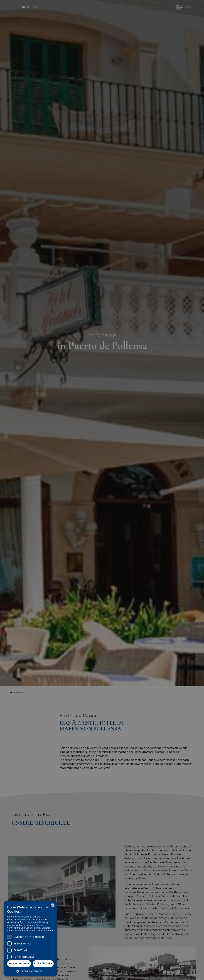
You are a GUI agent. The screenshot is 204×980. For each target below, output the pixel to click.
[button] (30, 971)
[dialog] (30, 939)
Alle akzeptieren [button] (19, 963)
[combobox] (53, 905)
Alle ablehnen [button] (43, 963)
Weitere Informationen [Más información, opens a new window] (41, 931)
